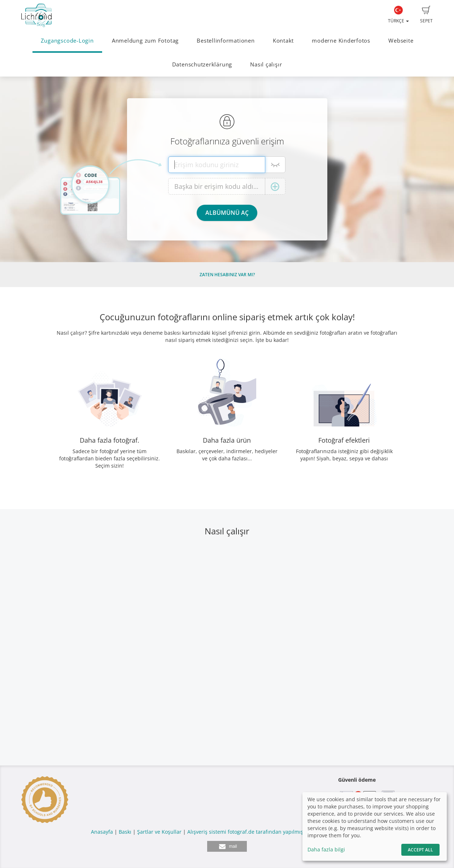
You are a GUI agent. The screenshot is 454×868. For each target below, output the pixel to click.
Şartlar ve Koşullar (159, 832)
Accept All (420, 850)
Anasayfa (102, 832)
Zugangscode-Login (67, 41)
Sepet (426, 15)
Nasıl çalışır (266, 64)
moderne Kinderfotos (341, 41)
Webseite (401, 41)
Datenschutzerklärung (202, 64)
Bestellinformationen (226, 41)
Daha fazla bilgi (326, 849)
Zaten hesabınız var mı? (227, 275)
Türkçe (398, 15)
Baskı (125, 832)
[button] (227, 846)
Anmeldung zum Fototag (145, 41)
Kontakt (283, 41)
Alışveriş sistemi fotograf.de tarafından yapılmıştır (248, 832)
